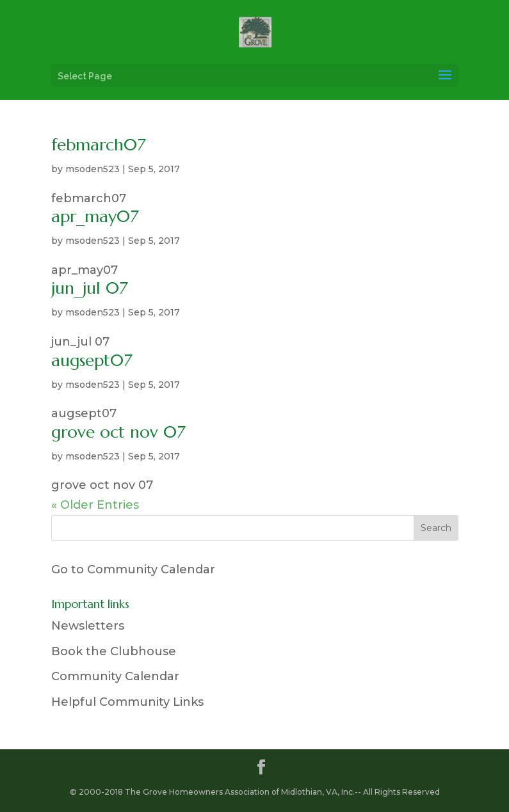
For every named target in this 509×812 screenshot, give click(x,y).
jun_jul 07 (90, 288)
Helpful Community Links (127, 702)
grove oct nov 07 (118, 432)
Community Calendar (115, 676)
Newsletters (88, 626)
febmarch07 (99, 145)
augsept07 (92, 360)
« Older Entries (95, 505)
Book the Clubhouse (114, 651)
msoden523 (93, 169)
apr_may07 (95, 216)
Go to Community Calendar (133, 569)
